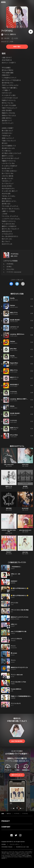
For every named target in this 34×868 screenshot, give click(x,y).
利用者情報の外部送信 (7, 847)
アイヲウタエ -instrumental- (14, 272)
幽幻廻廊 (25, 486)
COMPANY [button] (6, 827)
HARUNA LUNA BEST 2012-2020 (9, 531)
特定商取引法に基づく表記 (22, 847)
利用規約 (4, 844)
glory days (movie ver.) (25, 530)
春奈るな (13, 34)
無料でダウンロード (17, 775)
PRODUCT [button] (6, 821)
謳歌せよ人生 (9, 486)
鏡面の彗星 (9, 508)
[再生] (31, 32)
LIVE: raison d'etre (9, 465)
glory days (25, 552)
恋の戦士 (9, 267)
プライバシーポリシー (15, 844)
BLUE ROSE (25, 508)
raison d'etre (25, 465)
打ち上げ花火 (10, 269)
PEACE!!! (9, 552)
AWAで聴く (17, 47)
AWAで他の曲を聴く (17, 741)
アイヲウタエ (15, 254)
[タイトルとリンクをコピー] (23, 284)
